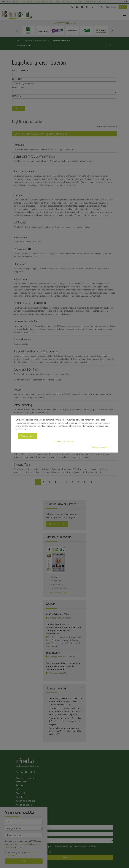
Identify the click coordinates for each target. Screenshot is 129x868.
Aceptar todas (28, 436)
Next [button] (112, 31)
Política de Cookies (64, 441)
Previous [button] (17, 31)
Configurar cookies (100, 447)
